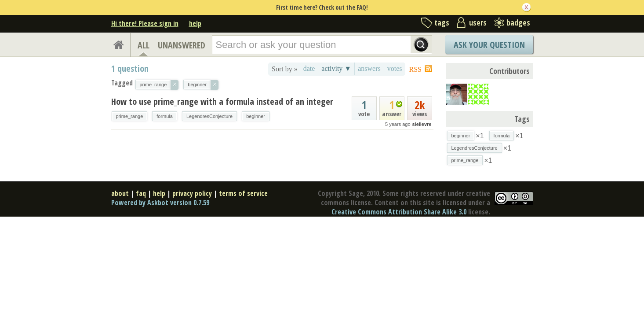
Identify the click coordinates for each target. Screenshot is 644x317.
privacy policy (192, 193)
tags (442, 22)
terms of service (243, 193)
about (120, 193)
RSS (415, 69)
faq (141, 193)
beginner (256, 116)
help (195, 23)
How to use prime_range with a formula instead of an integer (222, 101)
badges (518, 22)
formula (165, 116)
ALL (144, 45)
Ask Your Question (489, 45)
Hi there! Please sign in (145, 23)
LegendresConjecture (209, 116)
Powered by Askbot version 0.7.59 (160, 203)
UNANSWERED (182, 45)
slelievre (422, 124)
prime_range (130, 116)
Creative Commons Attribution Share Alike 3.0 (399, 212)
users (478, 22)
